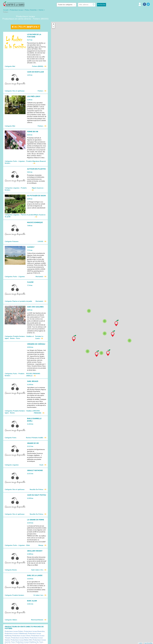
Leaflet (140, 643)
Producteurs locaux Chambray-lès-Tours (29, 642)
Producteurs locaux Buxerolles (34, 631)
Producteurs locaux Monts (20, 638)
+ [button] (53, 24)
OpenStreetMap (148, 643)
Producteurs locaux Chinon (21, 636)
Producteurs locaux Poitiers (14, 631)
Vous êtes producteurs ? (25, 27)
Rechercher (102, 5)
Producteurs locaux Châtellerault (16, 634)
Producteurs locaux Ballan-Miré (21, 640)
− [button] (53, 27)
